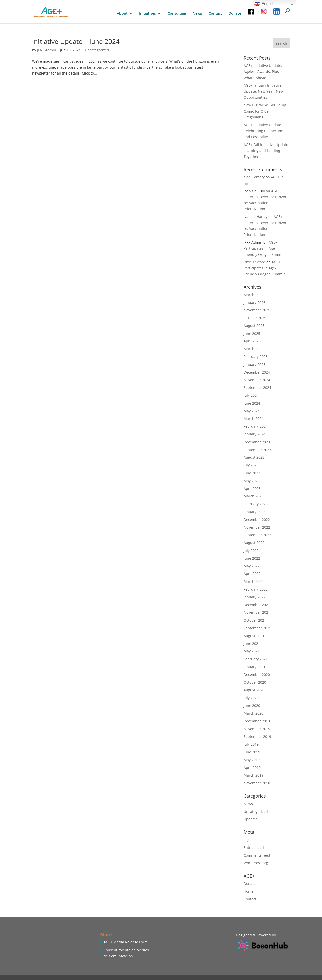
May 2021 (252, 651)
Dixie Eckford (254, 262)
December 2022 (257, 519)
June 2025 (252, 333)
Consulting (177, 14)
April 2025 (252, 341)
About (122, 14)
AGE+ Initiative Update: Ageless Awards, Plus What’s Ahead (263, 72)
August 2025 (254, 326)
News (197, 14)
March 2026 (253, 295)
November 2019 (257, 729)
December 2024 (257, 372)
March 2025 (253, 349)
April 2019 (252, 767)
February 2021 (256, 659)
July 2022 (251, 550)
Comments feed (257, 855)
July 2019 (251, 744)
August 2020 (254, 690)
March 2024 (253, 419)
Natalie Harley (255, 217)
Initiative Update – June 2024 (76, 41)
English (265, 4)
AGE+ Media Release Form (126, 942)
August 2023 (254, 457)
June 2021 (252, 644)
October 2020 (255, 682)
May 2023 (252, 481)
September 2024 (257, 388)
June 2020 (252, 705)
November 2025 (257, 310)
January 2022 (254, 597)
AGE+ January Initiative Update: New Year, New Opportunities (264, 91)
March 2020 (253, 713)
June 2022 (252, 558)
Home (248, 891)
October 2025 (255, 318)
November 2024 (257, 380)
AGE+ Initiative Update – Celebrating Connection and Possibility (264, 131)
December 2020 (257, 675)
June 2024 (252, 403)
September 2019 (257, 736)
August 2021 (254, 636)
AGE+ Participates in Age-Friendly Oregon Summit (264, 248)
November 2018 (257, 783)
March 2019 (253, 775)
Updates (251, 819)
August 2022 (254, 543)
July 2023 (251, 465)
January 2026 (254, 302)
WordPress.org (256, 863)
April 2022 (252, 574)
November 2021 (257, 612)
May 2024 (252, 411)
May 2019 (252, 760)
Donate (235, 14)
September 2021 (257, 628)
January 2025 (254, 364)
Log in (249, 840)
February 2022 (256, 589)
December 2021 (257, 605)
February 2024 (256, 426)
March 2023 (253, 496)
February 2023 (256, 504)
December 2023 (257, 442)
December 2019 (257, 721)
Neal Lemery (254, 177)
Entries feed (254, 847)
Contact (215, 14)
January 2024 (254, 434)
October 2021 (255, 620)
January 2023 (254, 512)
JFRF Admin (47, 50)
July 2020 (251, 698)
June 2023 (252, 473)
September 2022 (257, 535)
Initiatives (148, 14)
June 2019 (252, 752)
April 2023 (252, 488)
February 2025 (256, 357)
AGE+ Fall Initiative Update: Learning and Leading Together (266, 151)
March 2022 (253, 581)
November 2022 (257, 527)
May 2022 (252, 566)
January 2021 (254, 667)
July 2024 (251, 395)
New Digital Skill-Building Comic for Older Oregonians (265, 111)
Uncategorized (97, 50)
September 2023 (257, 450)
